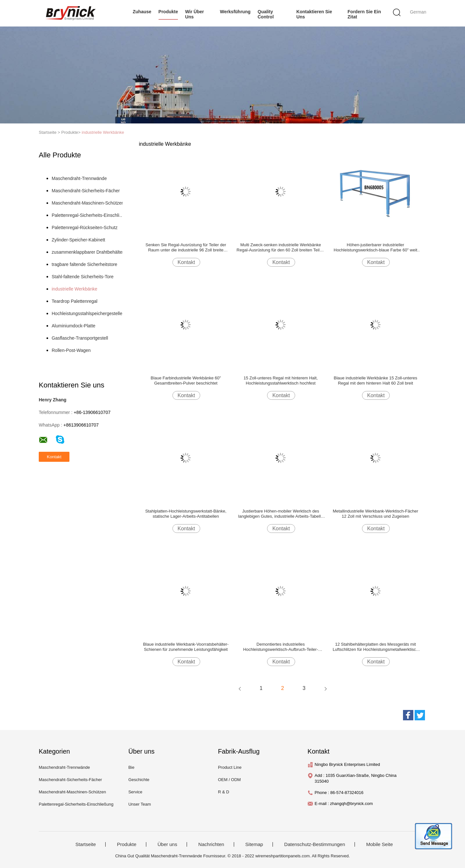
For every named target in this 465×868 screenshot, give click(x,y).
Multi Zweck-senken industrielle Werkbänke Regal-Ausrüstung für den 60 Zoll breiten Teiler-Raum (281, 248)
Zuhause (142, 12)
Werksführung (235, 12)
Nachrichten (211, 844)
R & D (224, 792)
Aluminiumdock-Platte (73, 326)
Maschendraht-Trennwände (79, 178)
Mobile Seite (380, 844)
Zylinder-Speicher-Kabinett (78, 240)
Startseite (85, 844)
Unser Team (139, 804)
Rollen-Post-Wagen (71, 350)
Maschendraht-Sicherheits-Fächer (86, 191)
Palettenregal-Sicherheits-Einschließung (88, 215)
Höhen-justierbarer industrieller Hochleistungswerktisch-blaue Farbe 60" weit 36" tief (375, 248)
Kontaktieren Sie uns (314, 14)
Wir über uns (194, 14)
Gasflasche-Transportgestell (80, 338)
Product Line (230, 767)
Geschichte (139, 780)
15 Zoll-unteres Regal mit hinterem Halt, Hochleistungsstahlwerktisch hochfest (281, 381)
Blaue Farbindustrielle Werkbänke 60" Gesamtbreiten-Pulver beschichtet (186, 381)
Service (135, 792)
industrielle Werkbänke (103, 132)
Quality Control (266, 14)
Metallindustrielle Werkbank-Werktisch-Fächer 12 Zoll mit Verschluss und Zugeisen (375, 514)
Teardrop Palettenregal (75, 301)
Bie (131, 767)
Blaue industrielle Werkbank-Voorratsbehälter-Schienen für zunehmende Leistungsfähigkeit (186, 647)
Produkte (168, 12)
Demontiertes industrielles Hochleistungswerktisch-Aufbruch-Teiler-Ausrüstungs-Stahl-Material (281, 647)
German (418, 12)
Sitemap (254, 844)
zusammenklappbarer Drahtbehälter (88, 252)
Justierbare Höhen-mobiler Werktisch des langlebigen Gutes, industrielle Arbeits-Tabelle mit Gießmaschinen (281, 514)
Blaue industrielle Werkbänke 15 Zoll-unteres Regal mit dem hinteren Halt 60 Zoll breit (376, 381)
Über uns (167, 844)
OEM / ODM (229, 780)
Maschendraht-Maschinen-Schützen (88, 203)
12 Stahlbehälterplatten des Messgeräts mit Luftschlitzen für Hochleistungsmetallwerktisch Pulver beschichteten (375, 647)
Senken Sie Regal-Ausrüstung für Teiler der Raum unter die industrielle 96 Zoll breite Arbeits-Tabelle (186, 248)
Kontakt (186, 262)
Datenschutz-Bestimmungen (315, 844)
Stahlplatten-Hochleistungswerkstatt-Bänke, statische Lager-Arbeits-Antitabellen (186, 514)
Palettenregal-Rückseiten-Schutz (85, 228)
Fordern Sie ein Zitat (364, 14)
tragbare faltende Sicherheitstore (84, 264)
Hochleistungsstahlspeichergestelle (87, 313)
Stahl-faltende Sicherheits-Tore (83, 277)
